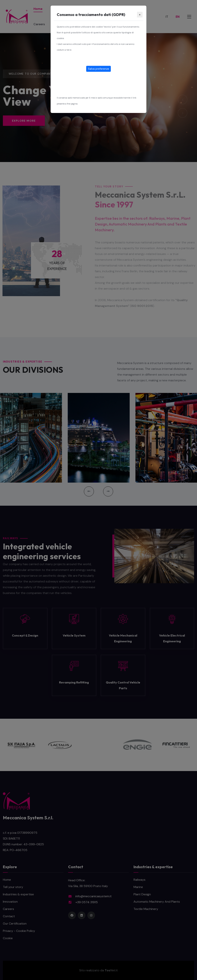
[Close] (140, 15)
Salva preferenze (98, 69)
